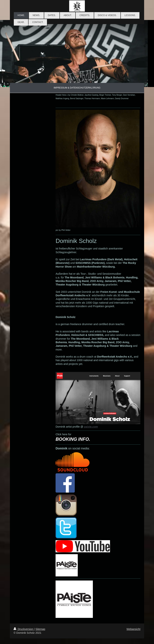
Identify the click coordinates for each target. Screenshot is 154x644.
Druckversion (24, 629)
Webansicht (133, 629)
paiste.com (91, 427)
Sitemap (40, 629)
